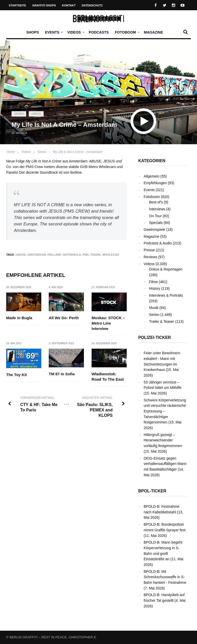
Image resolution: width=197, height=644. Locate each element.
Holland (54, 255)
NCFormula (72, 255)
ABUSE (21, 255)
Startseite (17, 5)
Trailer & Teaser (162, 321)
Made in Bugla (19, 318)
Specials (156, 223)
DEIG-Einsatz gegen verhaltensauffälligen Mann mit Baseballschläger (165, 464)
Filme (153, 282)
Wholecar (111, 255)
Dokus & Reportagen (166, 269)
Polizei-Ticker (155, 337)
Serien (19, 114)
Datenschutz (92, 5)
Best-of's (156, 202)
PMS (86, 255)
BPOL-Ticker (152, 491)
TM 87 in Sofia (62, 374)
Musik (154, 308)
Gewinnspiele (154, 230)
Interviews (157, 209)
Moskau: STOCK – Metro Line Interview (108, 323)
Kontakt (69, 5)
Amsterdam (37, 255)
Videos (75, 32)
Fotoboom (127, 32)
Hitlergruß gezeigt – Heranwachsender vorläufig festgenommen (163, 440)
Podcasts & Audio (158, 243)
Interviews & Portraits (166, 295)
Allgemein (151, 176)
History (155, 288)
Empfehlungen (155, 183)
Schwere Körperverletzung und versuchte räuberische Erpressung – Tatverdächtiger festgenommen (165, 411)
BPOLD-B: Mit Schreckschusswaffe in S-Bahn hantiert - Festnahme (165, 577)
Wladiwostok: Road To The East (108, 377)
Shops (32, 32)
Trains (96, 255)
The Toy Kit (17, 375)
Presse (149, 250)
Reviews (150, 257)
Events (53, 32)
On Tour (155, 216)
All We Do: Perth (64, 318)
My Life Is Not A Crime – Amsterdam (78, 152)
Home (11, 152)
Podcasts (99, 32)
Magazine (154, 32)
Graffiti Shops (44, 5)
